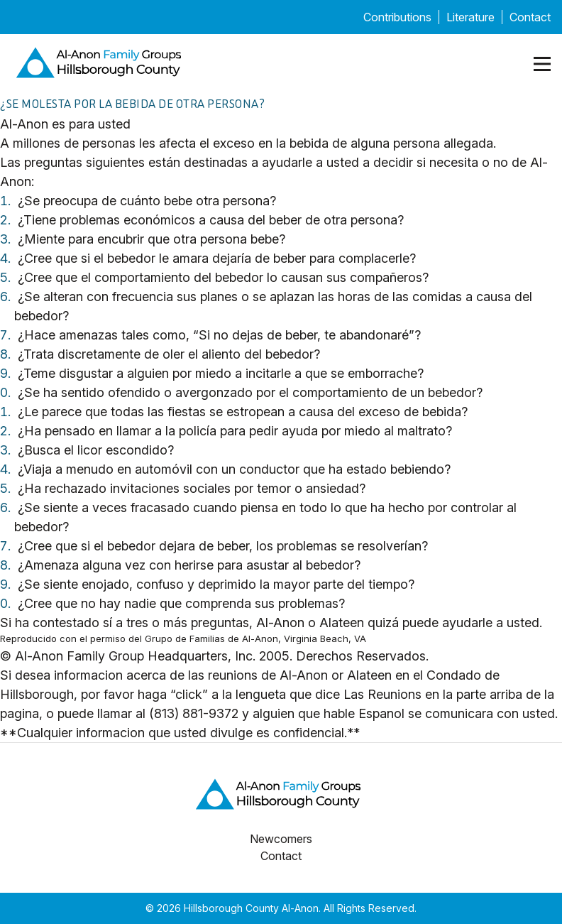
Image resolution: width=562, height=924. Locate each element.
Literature (470, 17)
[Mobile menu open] (542, 64)
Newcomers (281, 839)
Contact (530, 17)
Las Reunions (382, 694)
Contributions (397, 17)
